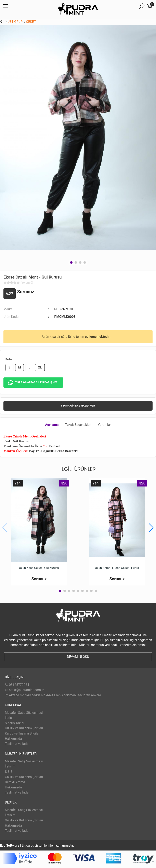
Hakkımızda (13, 739)
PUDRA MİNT (64, 309)
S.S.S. (9, 772)
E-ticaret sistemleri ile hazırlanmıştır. (37, 846)
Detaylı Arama (15, 782)
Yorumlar (105, 425)
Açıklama (52, 425)
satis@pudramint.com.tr (24, 690)
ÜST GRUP (15, 22)
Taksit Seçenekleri (78, 425)
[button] (71, 262)
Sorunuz (26, 292)
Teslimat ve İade (17, 744)
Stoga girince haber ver (78, 406)
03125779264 (17, 685)
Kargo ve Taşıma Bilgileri (23, 733)
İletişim (10, 718)
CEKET (31, 22)
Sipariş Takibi (15, 723)
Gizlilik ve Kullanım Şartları (24, 728)
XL (40, 367)
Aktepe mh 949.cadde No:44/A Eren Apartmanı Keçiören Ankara (53, 695)
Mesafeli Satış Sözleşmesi (24, 713)
